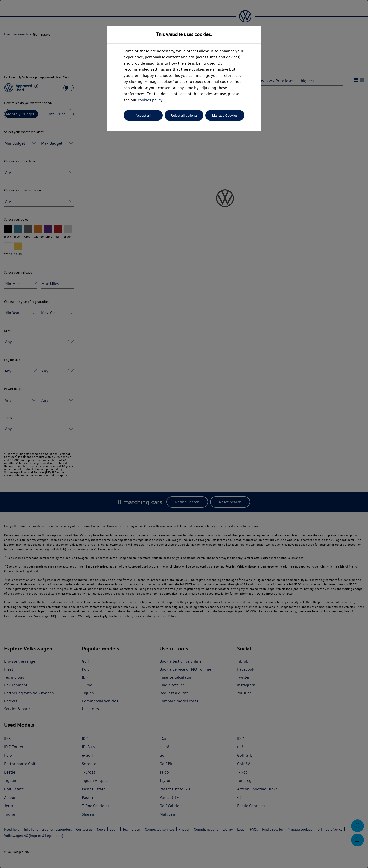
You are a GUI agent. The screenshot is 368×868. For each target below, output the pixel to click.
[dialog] (184, 434)
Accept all (143, 116)
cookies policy (150, 100)
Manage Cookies (225, 116)
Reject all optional (184, 116)
